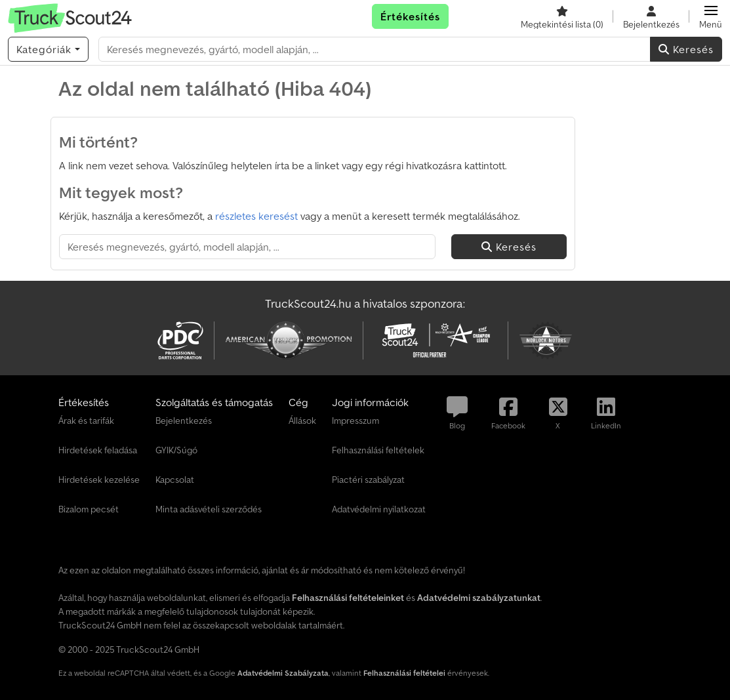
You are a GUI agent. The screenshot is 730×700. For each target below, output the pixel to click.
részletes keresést (256, 216)
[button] (711, 16)
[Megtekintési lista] (562, 16)
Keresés (686, 49)
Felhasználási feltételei (404, 673)
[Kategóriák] (48, 49)
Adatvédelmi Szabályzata (283, 673)
